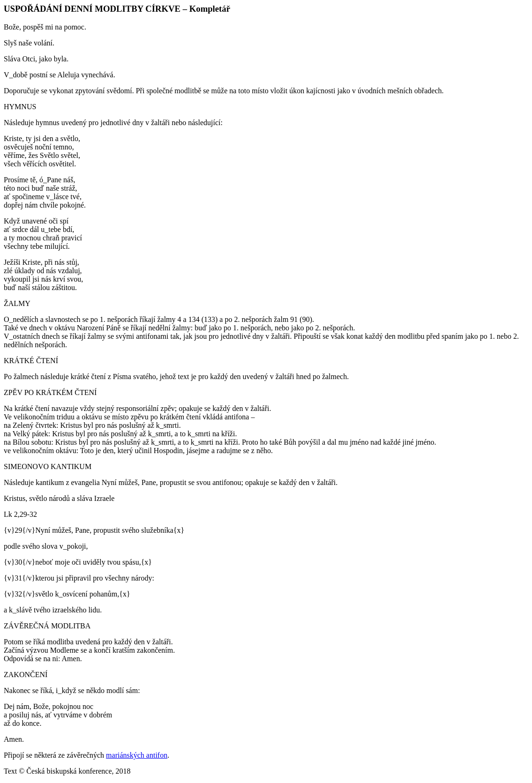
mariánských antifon (137, 755)
